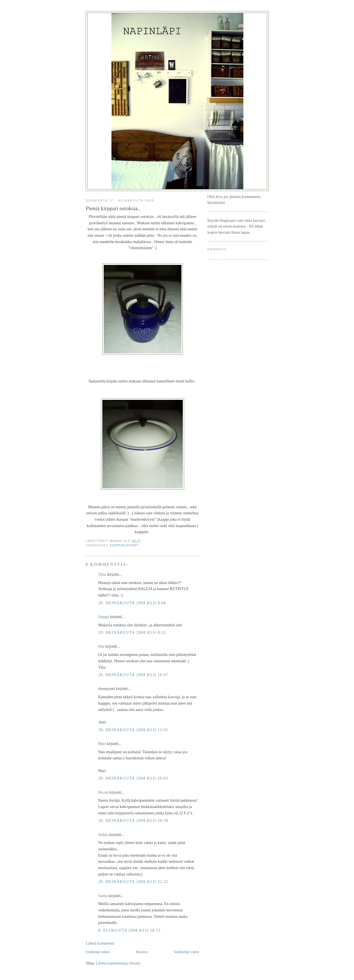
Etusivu (142, 952)
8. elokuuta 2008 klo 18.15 (129, 930)
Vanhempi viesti (186, 952)
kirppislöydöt (124, 545)
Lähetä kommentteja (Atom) (118, 963)
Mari (102, 744)
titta (101, 646)
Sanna (103, 896)
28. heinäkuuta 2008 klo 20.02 (133, 778)
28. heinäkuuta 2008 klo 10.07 (133, 675)
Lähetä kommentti (100, 943)
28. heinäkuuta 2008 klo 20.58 (133, 820)
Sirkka (103, 835)
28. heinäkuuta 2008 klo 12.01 (133, 730)
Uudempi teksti (98, 952)
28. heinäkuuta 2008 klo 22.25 (133, 882)
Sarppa (104, 617)
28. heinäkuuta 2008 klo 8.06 (132, 603)
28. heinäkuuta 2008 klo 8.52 (132, 632)
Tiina (102, 574)
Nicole (103, 792)
